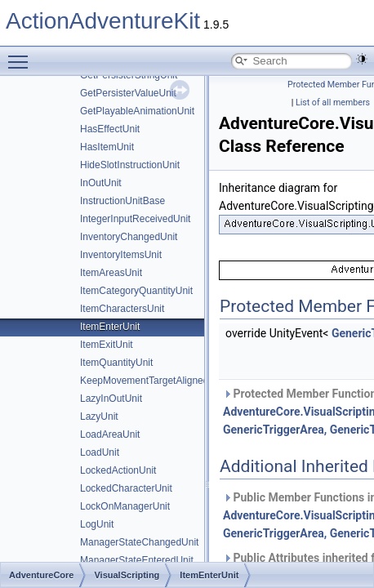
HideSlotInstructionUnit (130, 165)
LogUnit (97, 524)
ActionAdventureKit (103, 21)
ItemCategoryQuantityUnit (136, 291)
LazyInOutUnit (111, 399)
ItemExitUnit (107, 345)
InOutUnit (101, 183)
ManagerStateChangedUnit (139, 542)
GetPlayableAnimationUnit (137, 111)
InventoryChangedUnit (129, 237)
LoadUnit (100, 452)
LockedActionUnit (118, 470)
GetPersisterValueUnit (128, 93)
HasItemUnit (107, 147)
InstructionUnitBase (122, 201)
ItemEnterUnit (110, 327)
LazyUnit (99, 416)
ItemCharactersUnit (122, 309)
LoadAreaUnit (110, 434)
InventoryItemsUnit (121, 255)
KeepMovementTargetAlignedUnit (153, 381)
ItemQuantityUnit (116, 363)
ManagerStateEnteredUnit (137, 560)
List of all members (333, 102)
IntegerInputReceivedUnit (135, 219)
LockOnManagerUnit (125, 506)
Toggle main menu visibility (22, 55)
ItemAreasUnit (111, 273)
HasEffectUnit (110, 129)
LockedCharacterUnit (126, 488)
